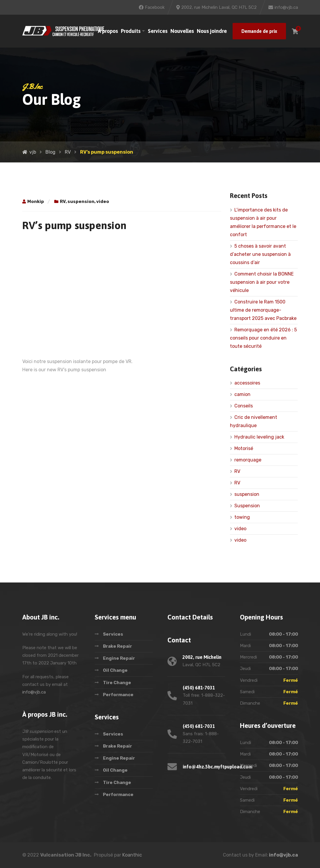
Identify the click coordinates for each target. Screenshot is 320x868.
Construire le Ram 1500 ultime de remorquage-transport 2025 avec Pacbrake (263, 310)
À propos (108, 31)
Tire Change (117, 683)
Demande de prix (259, 31)
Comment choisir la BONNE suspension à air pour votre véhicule (262, 282)
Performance (118, 695)
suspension (81, 202)
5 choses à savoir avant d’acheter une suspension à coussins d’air (260, 254)
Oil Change (115, 670)
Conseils (244, 406)
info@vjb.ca (34, 692)
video (103, 202)
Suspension (247, 506)
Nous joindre (212, 31)
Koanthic (132, 855)
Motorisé (244, 448)
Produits (131, 31)
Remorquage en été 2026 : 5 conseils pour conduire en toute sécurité (263, 338)
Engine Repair (119, 658)
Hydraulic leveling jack (259, 437)
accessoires (247, 383)
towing (242, 517)
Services (158, 31)
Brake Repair (117, 646)
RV (63, 202)
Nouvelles (182, 31)
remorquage (248, 460)
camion (242, 394)
